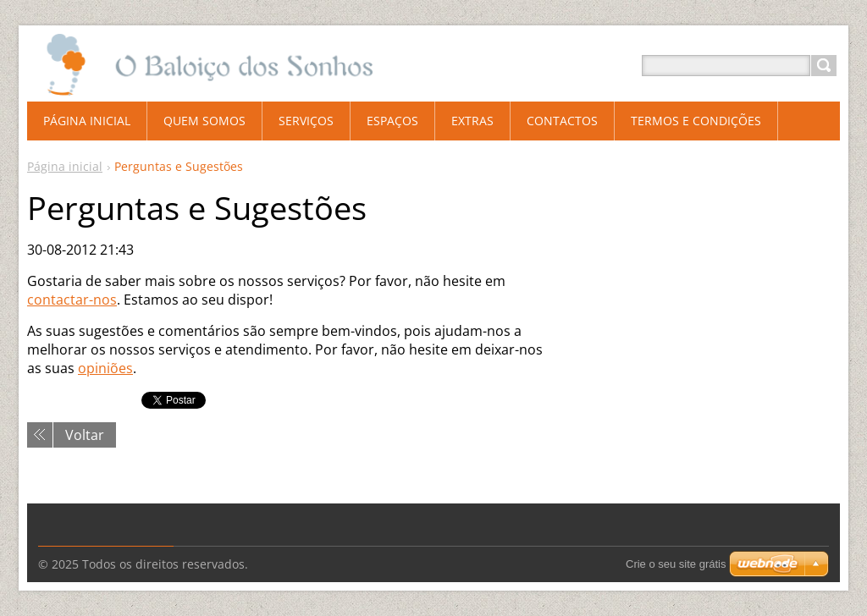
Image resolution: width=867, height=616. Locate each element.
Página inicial (65, 166)
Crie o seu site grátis (676, 564)
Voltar (85, 435)
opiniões (105, 368)
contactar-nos (72, 300)
